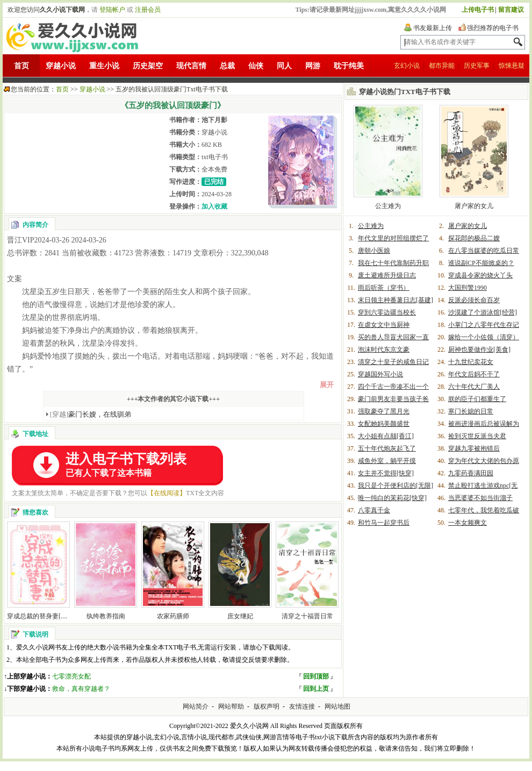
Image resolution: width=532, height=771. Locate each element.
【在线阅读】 (167, 493)
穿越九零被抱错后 (474, 448)
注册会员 (148, 10)
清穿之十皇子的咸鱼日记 (393, 362)
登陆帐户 (112, 10)
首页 (21, 66)
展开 (327, 385)
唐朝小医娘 (374, 251)
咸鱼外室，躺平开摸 (387, 461)
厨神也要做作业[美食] (479, 349)
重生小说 (104, 66)
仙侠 (256, 66)
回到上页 (316, 689)
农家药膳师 (173, 616)
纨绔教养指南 (106, 616)
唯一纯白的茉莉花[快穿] (392, 498)
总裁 (227, 66)
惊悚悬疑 (512, 66)
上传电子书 (478, 10)
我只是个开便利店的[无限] (396, 486)
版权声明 (267, 706)
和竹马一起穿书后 (384, 523)
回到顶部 (316, 676)
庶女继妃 (240, 616)
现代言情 (191, 66)
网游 (313, 66)
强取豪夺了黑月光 (384, 411)
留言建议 (511, 10)
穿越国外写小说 (380, 374)
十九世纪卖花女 (471, 362)
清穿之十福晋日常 (307, 616)
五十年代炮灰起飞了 (387, 448)
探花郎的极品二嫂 (474, 238)
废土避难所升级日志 (387, 275)
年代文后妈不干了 (474, 374)
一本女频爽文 (468, 523)
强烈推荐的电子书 (493, 28)
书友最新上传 (433, 28)
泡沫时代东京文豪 (384, 349)
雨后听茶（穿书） (384, 288)
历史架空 (148, 66)
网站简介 (196, 706)
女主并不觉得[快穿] (386, 473)
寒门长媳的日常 (471, 411)
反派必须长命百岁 (474, 300)
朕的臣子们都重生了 (477, 399)
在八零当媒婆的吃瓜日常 (484, 251)
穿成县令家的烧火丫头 (480, 275)
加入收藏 (214, 206)
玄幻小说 (407, 66)
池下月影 (214, 120)
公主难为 (388, 206)
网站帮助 (231, 706)
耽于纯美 (349, 66)
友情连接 (302, 706)
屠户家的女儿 (474, 206)
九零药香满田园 (471, 473)
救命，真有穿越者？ (81, 689)
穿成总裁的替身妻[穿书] (41, 616)
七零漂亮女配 (71, 676)
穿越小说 (61, 66)
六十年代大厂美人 (474, 387)
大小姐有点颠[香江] (386, 436)
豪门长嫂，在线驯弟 (91, 414)
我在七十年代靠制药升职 (393, 263)
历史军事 (477, 66)
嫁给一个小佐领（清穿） (484, 337)
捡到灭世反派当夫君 (477, 436)
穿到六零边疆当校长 (387, 312)
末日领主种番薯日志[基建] (396, 300)
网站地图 (337, 706)
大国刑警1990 (468, 288)
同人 (284, 66)
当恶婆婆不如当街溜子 (480, 498)
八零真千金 (374, 510)
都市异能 (442, 66)
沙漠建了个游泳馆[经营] (483, 312)
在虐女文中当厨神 (384, 325)
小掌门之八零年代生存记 (484, 325)
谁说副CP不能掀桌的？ (481, 263)
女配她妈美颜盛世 (384, 424)
